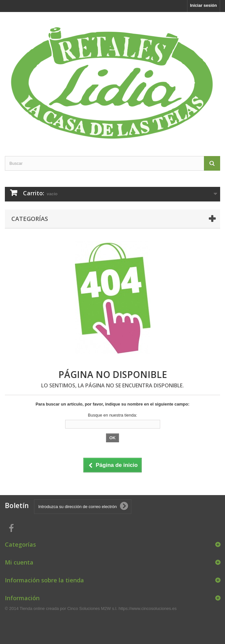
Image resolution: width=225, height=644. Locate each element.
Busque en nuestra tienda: (113, 415)
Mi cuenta (19, 562)
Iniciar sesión (203, 5)
